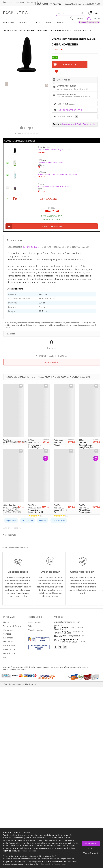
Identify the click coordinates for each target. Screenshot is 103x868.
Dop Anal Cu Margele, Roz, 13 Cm (61, 510)
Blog (5, 657)
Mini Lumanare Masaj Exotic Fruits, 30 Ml (53, 187)
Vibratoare (58, 626)
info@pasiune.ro (76, 636)
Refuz (91, 848)
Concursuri (9, 630)
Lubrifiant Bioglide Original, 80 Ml (50, 162)
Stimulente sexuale (62, 633)
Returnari (8, 638)
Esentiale (37, 22)
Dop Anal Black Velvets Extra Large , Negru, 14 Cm (36, 511)
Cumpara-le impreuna (52, 226)
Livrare (7, 622)
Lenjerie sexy (59, 622)
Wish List (33, 626)
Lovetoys (18, 30)
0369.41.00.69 (43, 4)
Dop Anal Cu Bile (10, 443)
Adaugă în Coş (70, 65)
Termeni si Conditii (13, 626)
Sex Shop (7, 30)
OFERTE (49, 22)
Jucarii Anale (30, 30)
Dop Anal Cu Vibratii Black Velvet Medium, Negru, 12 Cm (85, 511)
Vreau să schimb (91, 853)
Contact (61, 22)
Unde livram (9, 653)
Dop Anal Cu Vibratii (59, 444)
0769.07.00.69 (55, 4)
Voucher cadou (36, 630)
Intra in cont (35, 622)
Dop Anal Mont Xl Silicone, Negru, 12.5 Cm (72, 30)
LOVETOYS (23, 22)
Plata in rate (9, 649)
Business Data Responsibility (54, 864)
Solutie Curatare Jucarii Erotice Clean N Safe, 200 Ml (57, 174)
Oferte (56, 640)
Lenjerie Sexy (9, 22)
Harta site (8, 642)
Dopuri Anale (44, 30)
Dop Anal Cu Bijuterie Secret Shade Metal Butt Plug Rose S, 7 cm (86, 446)
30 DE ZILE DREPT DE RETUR (70, 110)
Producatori (9, 646)
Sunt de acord (91, 843)
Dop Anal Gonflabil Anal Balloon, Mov (11, 509)
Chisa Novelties (65, 44)
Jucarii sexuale (31, 247)
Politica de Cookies (28, 851)
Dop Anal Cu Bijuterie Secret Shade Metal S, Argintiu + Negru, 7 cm (36, 447)
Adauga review (51, 362)
